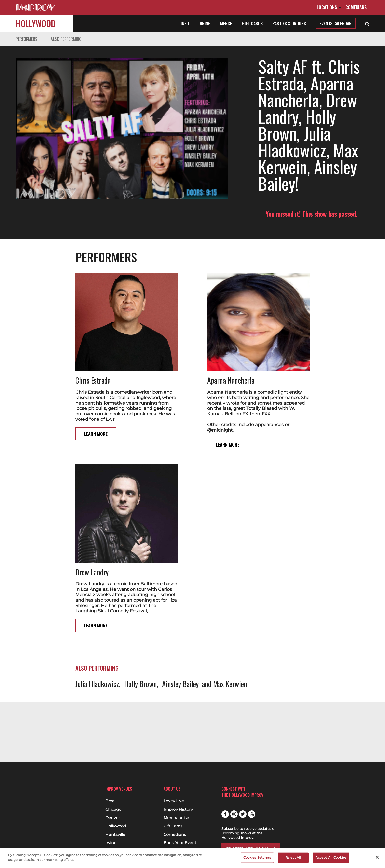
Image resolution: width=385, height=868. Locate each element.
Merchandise (176, 818)
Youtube (252, 814)
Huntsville (115, 835)
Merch (226, 23)
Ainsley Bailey (180, 650)
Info (185, 23)
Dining (205, 23)
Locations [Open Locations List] (329, 7)
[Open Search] (367, 23)
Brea (110, 801)
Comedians (356, 7)
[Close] (377, 857)
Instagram (234, 814)
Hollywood (36, 23)
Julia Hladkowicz (97, 650)
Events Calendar (336, 23)
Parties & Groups (289, 23)
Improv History (178, 810)
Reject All (293, 857)
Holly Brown (141, 650)
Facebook (225, 814)
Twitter (243, 814)
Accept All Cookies (331, 857)
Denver (113, 818)
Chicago (113, 810)
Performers (27, 39)
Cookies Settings (257, 857)
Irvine (111, 843)
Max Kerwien (230, 650)
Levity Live (174, 801)
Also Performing (66, 39)
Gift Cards (252, 23)
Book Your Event (180, 843)
